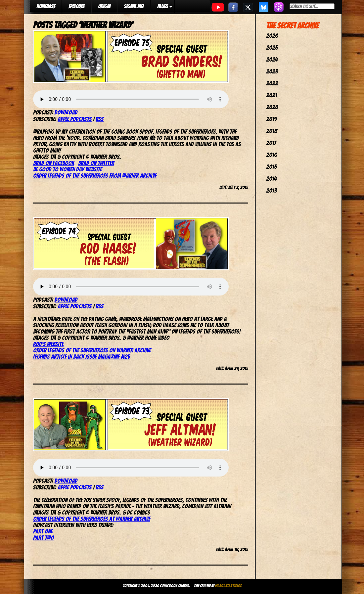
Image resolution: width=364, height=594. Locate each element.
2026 (272, 36)
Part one (43, 531)
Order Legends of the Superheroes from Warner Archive (95, 176)
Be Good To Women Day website (68, 169)
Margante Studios (228, 586)
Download (66, 112)
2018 (272, 131)
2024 (272, 59)
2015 (271, 167)
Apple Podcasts (75, 119)
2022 (272, 83)
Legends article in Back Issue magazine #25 (82, 357)
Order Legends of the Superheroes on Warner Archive (92, 350)
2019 (271, 119)
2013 (271, 190)
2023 (272, 71)
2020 (272, 107)
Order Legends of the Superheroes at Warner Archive (92, 519)
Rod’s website (48, 344)
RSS (100, 119)
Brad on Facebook (54, 163)
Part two (44, 538)
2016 (272, 155)
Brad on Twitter (96, 163)
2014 (271, 179)
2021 (272, 95)
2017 (271, 143)
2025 (272, 47)
